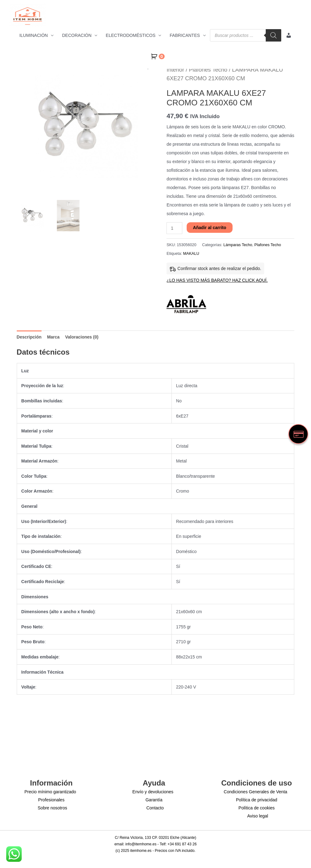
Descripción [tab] (29, 337)
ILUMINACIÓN (33, 35)
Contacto (155, 808)
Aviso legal (258, 816)
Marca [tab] (53, 337)
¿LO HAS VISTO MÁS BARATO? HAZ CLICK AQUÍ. (217, 280)
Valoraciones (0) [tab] (82, 337)
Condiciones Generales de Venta (256, 792)
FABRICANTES (185, 35)
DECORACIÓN (77, 35)
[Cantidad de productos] (174, 228)
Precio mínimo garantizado (50, 792)
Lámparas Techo (238, 245)
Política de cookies (257, 808)
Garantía (154, 800)
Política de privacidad (257, 800)
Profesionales (51, 800)
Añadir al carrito (209, 228)
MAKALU (191, 254)
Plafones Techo (208, 70)
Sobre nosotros (53, 808)
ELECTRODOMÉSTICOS (131, 35)
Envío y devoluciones (153, 792)
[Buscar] (273, 35)
